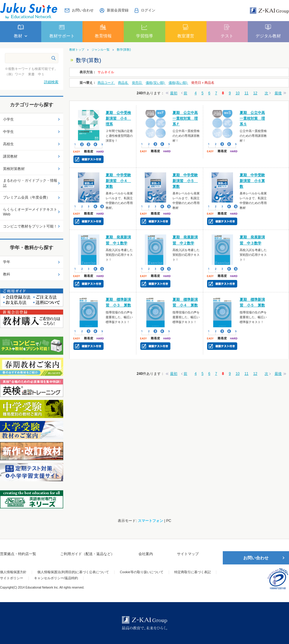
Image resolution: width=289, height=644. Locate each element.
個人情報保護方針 (13, 572)
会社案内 (146, 554)
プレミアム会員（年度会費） (26, 197)
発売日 (137, 83)
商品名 (123, 83)
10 (238, 93)
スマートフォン (151, 521)
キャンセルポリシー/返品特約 (56, 578)
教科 (7, 274)
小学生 (8, 119)
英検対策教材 (14, 169)
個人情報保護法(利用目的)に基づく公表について (73, 572)
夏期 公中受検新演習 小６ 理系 (118, 118)
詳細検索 (51, 82)
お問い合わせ (256, 558)
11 (246, 93)
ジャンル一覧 (101, 50)
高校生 (8, 144)
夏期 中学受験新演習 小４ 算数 (118, 181)
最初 (174, 93)
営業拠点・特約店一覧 (18, 554)
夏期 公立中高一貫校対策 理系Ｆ (185, 118)
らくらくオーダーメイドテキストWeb (30, 212)
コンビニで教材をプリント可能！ (30, 226)
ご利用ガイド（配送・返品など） (87, 554)
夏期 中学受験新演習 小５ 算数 (185, 181)
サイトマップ (188, 554)
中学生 (8, 132)
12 (255, 93)
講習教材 (10, 156)
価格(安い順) (155, 83)
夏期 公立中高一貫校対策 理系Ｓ (252, 118)
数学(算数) (124, 50)
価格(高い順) (178, 83)
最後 (278, 93)
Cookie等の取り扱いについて (141, 572)
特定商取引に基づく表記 (193, 572)
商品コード (106, 83)
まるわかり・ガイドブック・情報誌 (30, 183)
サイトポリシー (12, 578)
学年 (7, 262)
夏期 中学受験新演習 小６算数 (252, 181)
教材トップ (77, 50)
